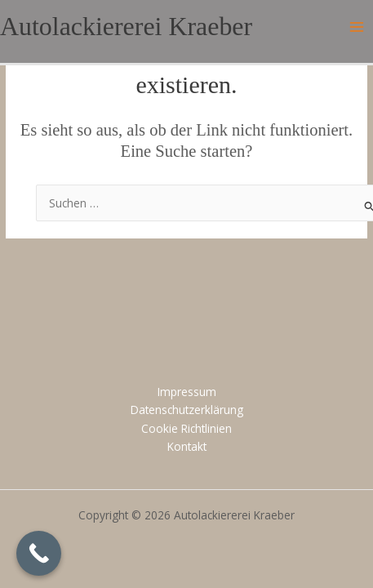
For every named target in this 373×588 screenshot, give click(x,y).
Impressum (187, 392)
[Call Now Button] (39, 553)
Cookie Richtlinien (186, 428)
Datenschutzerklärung (187, 410)
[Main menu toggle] (357, 27)
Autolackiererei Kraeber (126, 27)
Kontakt (187, 446)
